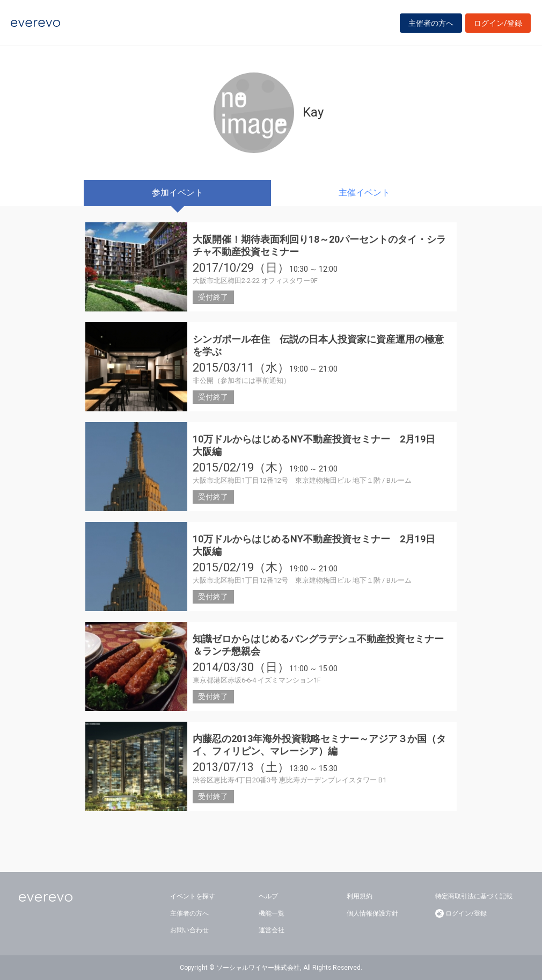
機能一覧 (272, 913)
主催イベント (364, 193)
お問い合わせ (189, 930)
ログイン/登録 (498, 23)
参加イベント (178, 193)
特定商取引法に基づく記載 (474, 896)
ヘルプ (268, 896)
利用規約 (360, 896)
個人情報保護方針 (372, 913)
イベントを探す (193, 896)
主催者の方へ (431, 23)
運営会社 (272, 930)
